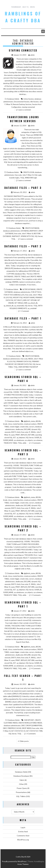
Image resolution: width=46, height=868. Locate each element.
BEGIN (38, 421)
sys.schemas (38, 440)
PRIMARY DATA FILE (24, 361)
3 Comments (36, 519)
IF (29, 432)
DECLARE (27, 429)
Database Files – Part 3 (23, 188)
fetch (19, 432)
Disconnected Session (22, 102)
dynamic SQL (36, 429)
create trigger (15, 427)
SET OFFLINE (32, 300)
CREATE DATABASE (32, 228)
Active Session (29, 99)
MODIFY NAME (29, 297)
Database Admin (13, 99)
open (13, 435)
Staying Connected (23, 50)
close (10, 424)
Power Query (22, 788)
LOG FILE (9, 297)
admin (32, 55)
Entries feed (23, 832)
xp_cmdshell (32, 308)
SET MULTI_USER (20, 300)
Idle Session (34, 102)
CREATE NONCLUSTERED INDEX (30, 723)
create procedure (30, 424)
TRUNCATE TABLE (10, 443)
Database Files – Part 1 (23, 318)
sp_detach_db (9, 306)
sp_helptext (21, 438)
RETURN (31, 435)
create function (18, 424)
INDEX (31, 359)
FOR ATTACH (36, 292)
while (24, 443)
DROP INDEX (27, 728)
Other (21, 784)
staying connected (28, 107)
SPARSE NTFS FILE (27, 236)
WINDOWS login (31, 178)
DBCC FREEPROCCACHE (12, 728)
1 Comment (25, 311)
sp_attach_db (33, 303)
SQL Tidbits (21, 796)
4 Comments (36, 668)
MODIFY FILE (18, 297)
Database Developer (21, 776)
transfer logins (14, 178)
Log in (23, 827)
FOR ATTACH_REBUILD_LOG (14, 295)
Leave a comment (25, 110)
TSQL (22, 178)
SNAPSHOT (16, 236)
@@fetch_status (29, 421)
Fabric (22, 780)
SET (15, 438)
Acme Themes (23, 864)
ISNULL (33, 432)
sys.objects (29, 440)
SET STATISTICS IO (18, 731)
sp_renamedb (19, 306)
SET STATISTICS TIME (34, 731)
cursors (32, 427)
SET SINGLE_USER (21, 303)
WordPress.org (23, 840)
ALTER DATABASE (29, 289)
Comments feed (23, 836)
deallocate (19, 429)
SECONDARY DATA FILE (23, 364)
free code (18, 175)
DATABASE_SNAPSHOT (29, 231)
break (5, 424)
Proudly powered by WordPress (14, 861)
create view (24, 427)
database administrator (12, 231)
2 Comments (36, 443)
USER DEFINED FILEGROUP (28, 367)
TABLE (10, 367)
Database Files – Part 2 (23, 246)
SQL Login (38, 175)
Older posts (24, 741)
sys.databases (19, 440)
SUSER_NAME (8, 440)
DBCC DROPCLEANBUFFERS (32, 725)
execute (7, 432)
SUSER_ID (38, 438)
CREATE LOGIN (29, 172)
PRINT (18, 435)
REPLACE (24, 435)
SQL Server (39, 236)
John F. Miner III (28, 175)
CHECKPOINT (29, 720)
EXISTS (14, 432)
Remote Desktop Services (22, 104)
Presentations (21, 792)
